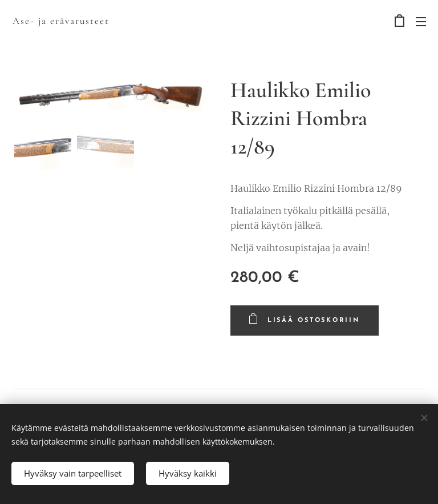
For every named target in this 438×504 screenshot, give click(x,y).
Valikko (421, 22)
